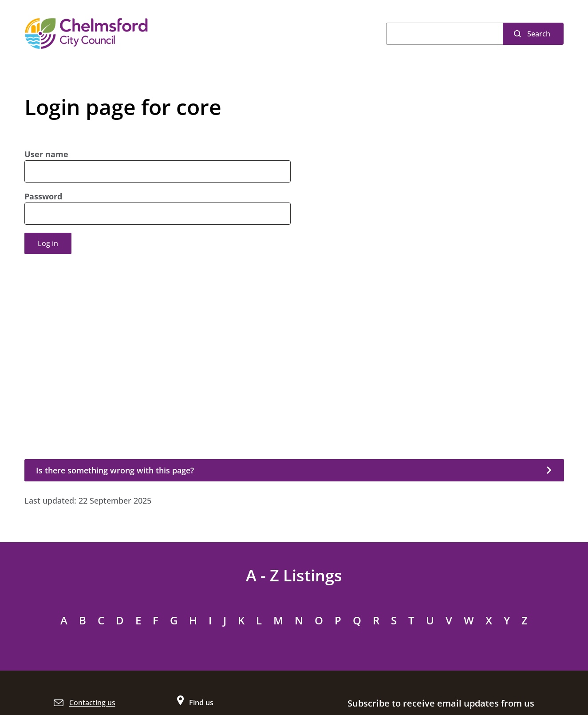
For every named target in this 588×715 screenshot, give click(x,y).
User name (46, 154)
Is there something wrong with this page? (115, 470)
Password (43, 196)
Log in (48, 243)
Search (539, 34)
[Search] (444, 34)
